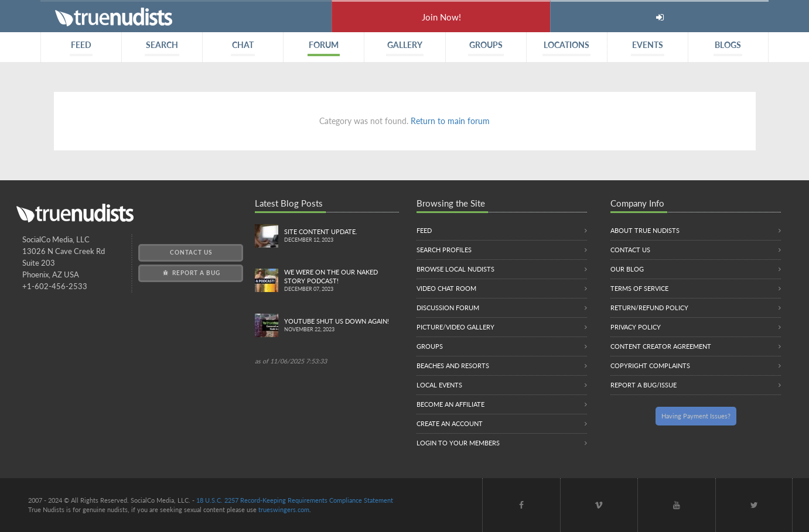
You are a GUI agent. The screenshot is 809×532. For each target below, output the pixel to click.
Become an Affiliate (450, 404)
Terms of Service (639, 288)
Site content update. (341, 236)
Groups (430, 346)
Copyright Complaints (650, 365)
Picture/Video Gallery (455, 327)
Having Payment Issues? (696, 416)
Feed (424, 230)
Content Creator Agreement (661, 346)
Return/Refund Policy (649, 308)
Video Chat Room (446, 288)
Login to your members (458, 443)
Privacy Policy (636, 327)
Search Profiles (444, 250)
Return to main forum (450, 121)
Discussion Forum (448, 308)
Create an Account (450, 423)
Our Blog (627, 269)
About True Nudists (645, 230)
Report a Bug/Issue (644, 385)
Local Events (439, 385)
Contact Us (191, 252)
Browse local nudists (455, 269)
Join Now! (441, 17)
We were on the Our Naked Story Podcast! (341, 281)
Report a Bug (191, 273)
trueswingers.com (284, 509)
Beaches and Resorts (453, 365)
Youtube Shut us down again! (341, 326)
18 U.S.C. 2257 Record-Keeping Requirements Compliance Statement (295, 500)
